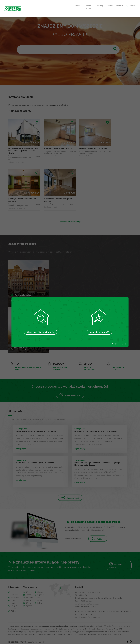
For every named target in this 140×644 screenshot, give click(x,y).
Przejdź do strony (119, 344)
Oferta (30, 5)
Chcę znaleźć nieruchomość (41, 332)
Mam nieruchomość (99, 332)
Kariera (58, 5)
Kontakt (68, 5)
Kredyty (49, 5)
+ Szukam (124, 7)
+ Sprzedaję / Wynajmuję (99, 7)
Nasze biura (39, 7)
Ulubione (81, 5)
